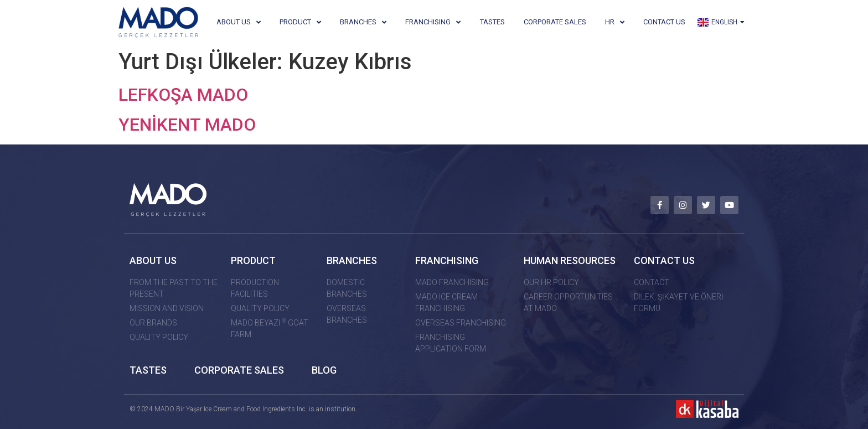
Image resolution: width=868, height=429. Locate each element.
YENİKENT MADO (187, 125)
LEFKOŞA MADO (183, 95)
